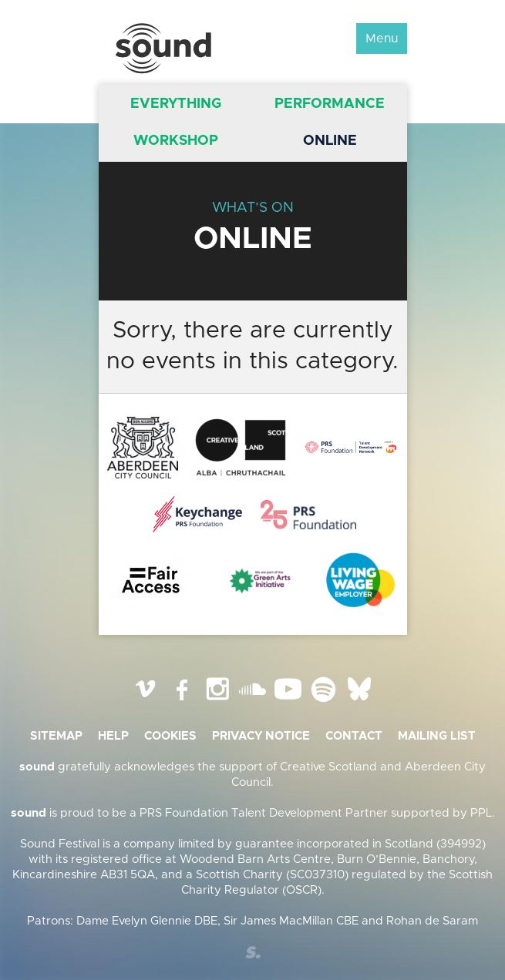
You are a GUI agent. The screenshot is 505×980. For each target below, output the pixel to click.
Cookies (170, 736)
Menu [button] (382, 39)
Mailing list (437, 736)
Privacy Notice (261, 736)
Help (113, 736)
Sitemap (56, 736)
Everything (176, 104)
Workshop (176, 141)
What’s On (253, 208)
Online (330, 141)
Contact (354, 736)
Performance (330, 104)
